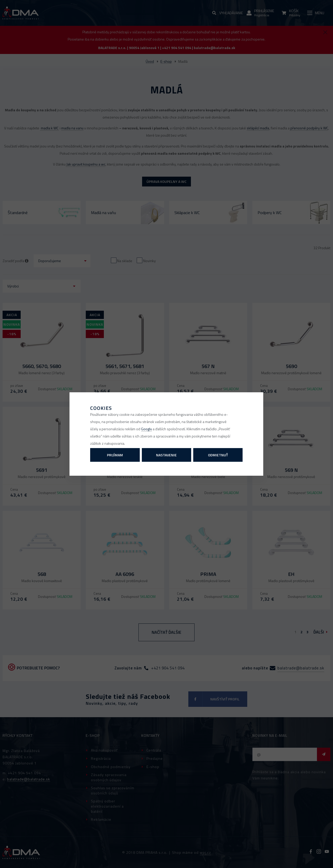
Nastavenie (166, 455)
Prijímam (115, 455)
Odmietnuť (218, 455)
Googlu (146, 429)
